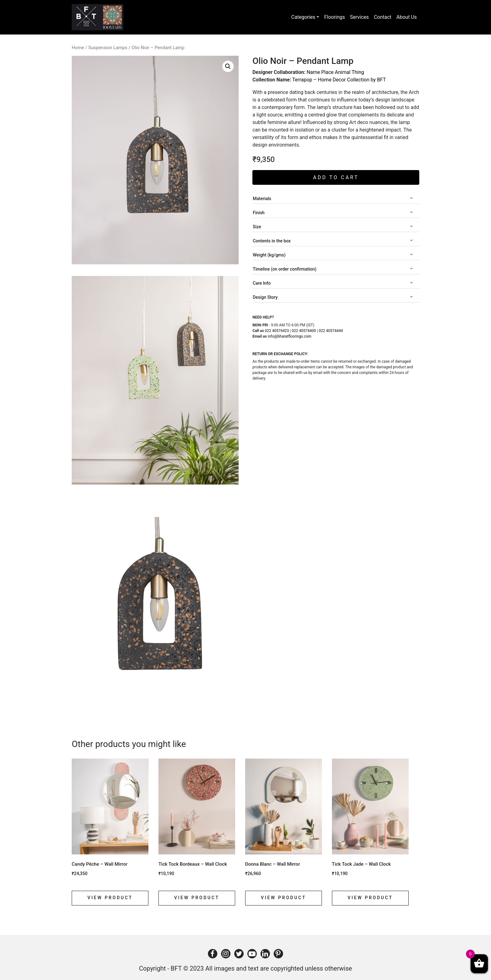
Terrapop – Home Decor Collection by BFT (339, 80)
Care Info (333, 283)
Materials (333, 198)
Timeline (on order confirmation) (333, 269)
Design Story (333, 297)
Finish (333, 213)
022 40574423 (277, 331)
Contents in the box (333, 241)
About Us (407, 17)
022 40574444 (331, 331)
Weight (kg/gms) (333, 255)
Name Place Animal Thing (335, 72)
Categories (303, 17)
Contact (383, 17)
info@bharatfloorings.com (289, 336)
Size (333, 227)
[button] (228, 66)
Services (359, 17)
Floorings (334, 17)
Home (78, 48)
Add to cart (336, 177)
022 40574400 (304, 331)
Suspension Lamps (108, 48)
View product (110, 898)
